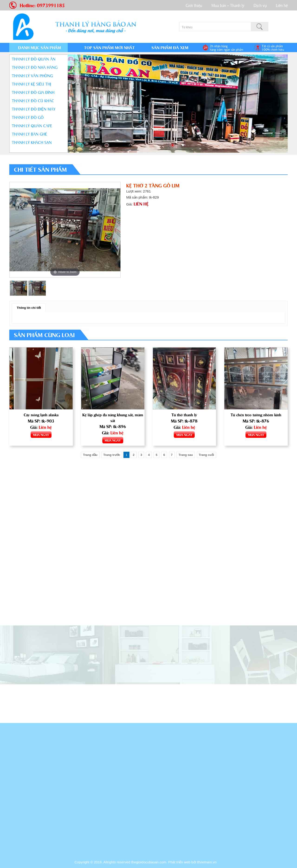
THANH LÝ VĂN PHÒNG (32, 75)
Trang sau (186, 456)
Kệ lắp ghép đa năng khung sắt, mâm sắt (113, 418)
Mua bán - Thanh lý (228, 5)
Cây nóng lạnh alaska (41, 415)
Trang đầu (90, 456)
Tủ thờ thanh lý (184, 415)
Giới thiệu (194, 5)
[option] (65, 230)
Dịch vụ (260, 5)
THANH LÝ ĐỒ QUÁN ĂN (34, 59)
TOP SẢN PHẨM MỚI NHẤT (109, 47)
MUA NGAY (41, 435)
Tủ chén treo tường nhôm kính (256, 415)
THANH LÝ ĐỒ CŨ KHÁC (33, 100)
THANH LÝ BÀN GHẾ (29, 134)
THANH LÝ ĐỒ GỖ (28, 117)
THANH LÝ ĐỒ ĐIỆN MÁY (34, 109)
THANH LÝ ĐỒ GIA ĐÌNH (33, 92)
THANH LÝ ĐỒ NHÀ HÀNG (35, 67)
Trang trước (112, 456)
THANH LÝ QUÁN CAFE (32, 125)
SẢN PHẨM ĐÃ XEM (170, 47)
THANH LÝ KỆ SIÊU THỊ (31, 84)
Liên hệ (282, 5)
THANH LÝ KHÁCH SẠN (32, 142)
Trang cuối (207, 456)
